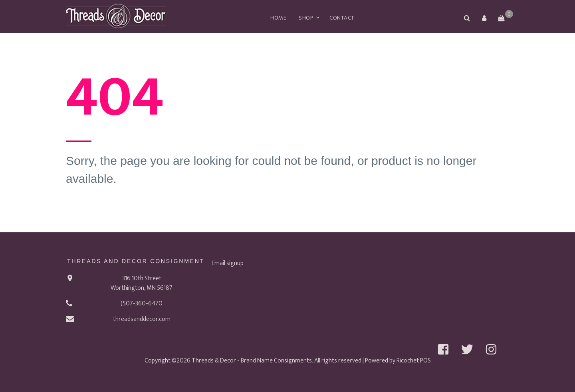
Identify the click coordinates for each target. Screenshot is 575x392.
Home (279, 18)
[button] (484, 18)
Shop (306, 18)
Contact (342, 18)
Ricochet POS (414, 361)
